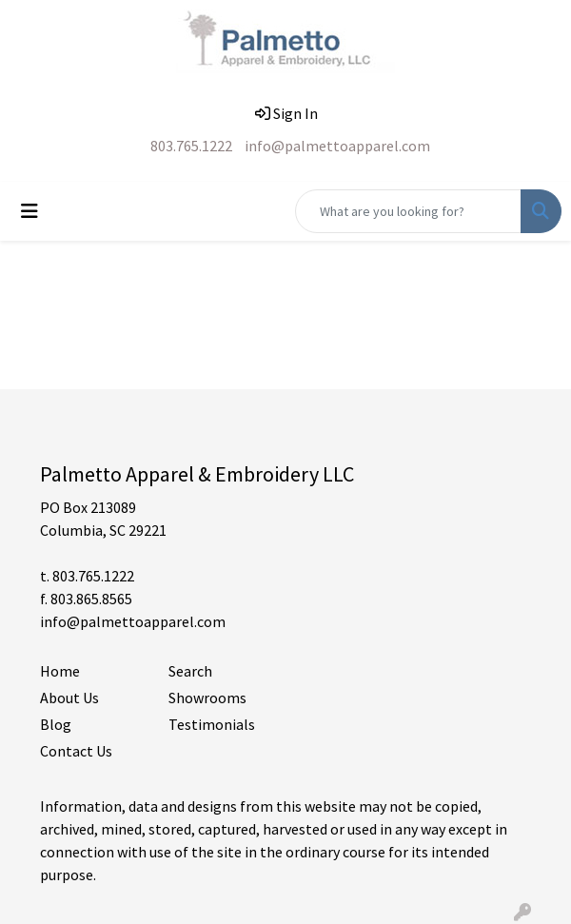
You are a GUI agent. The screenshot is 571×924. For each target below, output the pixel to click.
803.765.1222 (191, 146)
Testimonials (212, 724)
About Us (69, 698)
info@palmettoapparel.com (337, 146)
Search (190, 671)
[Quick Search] (408, 211)
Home (60, 671)
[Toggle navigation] (30, 211)
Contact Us (76, 751)
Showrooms (207, 698)
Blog (56, 724)
